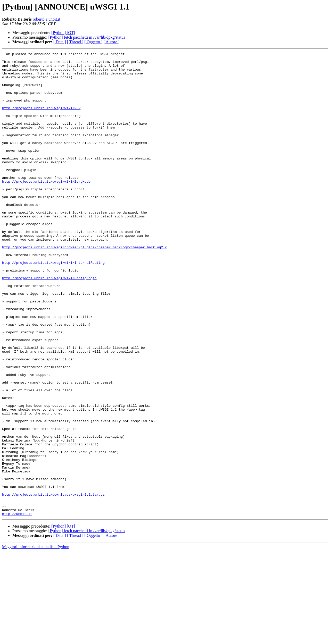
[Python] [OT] (63, 33)
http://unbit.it (17, 606)
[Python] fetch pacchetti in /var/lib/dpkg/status (87, 37)
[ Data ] (60, 42)
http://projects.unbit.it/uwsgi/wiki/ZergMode (46, 208)
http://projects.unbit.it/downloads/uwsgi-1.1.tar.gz (53, 583)
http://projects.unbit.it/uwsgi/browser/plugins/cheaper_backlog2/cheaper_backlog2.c (85, 286)
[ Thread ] (75, 42)
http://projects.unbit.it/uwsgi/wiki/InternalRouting (53, 305)
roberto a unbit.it (47, 19)
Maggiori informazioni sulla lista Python (36, 639)
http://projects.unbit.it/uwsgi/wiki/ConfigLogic (49, 324)
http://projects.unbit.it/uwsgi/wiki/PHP (41, 120)
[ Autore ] (111, 42)
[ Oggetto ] (93, 42)
